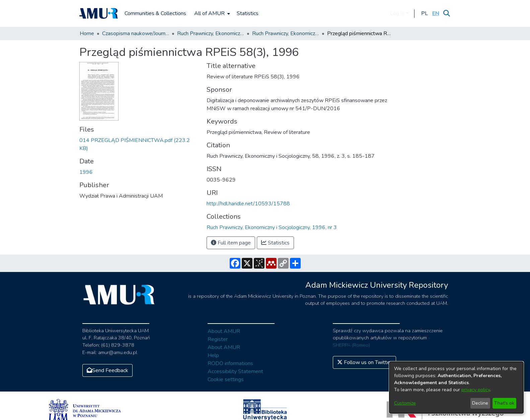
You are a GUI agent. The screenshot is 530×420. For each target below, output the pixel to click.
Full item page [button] (231, 243)
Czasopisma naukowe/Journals (136, 33)
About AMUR (224, 331)
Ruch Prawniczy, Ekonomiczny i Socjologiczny (211, 33)
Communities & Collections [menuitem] (155, 13)
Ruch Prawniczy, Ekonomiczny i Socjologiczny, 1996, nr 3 (286, 33)
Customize (405, 403)
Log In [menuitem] (397, 13)
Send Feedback (107, 370)
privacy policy (476, 390)
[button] (425, 13)
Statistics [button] (275, 243)
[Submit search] (447, 13)
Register (218, 339)
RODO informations (230, 363)
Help (213, 355)
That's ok (504, 403)
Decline (480, 403)
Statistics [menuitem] (248, 13)
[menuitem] (211, 13)
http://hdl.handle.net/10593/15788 (248, 204)
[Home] (99, 13)
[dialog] (456, 388)
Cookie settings (226, 379)
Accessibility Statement (235, 371)
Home (87, 33)
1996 (86, 172)
